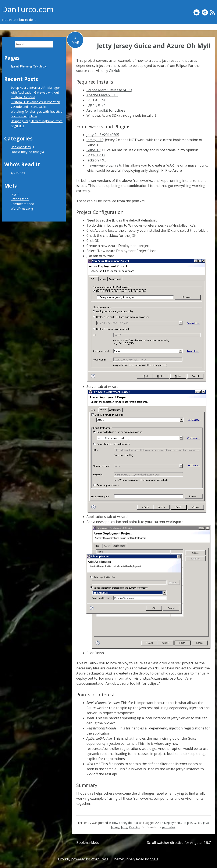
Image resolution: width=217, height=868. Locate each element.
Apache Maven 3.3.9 (102, 95)
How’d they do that (176, 27)
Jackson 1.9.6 (97, 160)
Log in (15, 194)
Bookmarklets (205, 27)
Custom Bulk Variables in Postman (35, 102)
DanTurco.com (28, 9)
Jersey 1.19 (95, 140)
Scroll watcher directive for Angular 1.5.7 (181, 843)
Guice (198, 823)
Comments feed (22, 204)
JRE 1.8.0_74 (96, 100)
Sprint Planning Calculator (139, 27)
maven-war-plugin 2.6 (104, 165)
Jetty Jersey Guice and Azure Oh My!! (154, 46)
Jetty (124, 827)
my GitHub (112, 71)
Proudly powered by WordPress (83, 859)
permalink (169, 827)
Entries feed (20, 199)
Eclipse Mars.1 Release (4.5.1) (109, 90)
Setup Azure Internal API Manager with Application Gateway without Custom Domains (35, 92)
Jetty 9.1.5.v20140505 (103, 135)
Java (206, 823)
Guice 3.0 (93, 150)
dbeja (154, 859)
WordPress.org (22, 208)
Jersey (115, 827)
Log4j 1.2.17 (96, 155)
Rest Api (134, 827)
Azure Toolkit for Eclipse (106, 110)
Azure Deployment (168, 823)
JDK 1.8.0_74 (96, 105)
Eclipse (187, 823)
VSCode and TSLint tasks (29, 107)
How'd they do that (125, 823)
